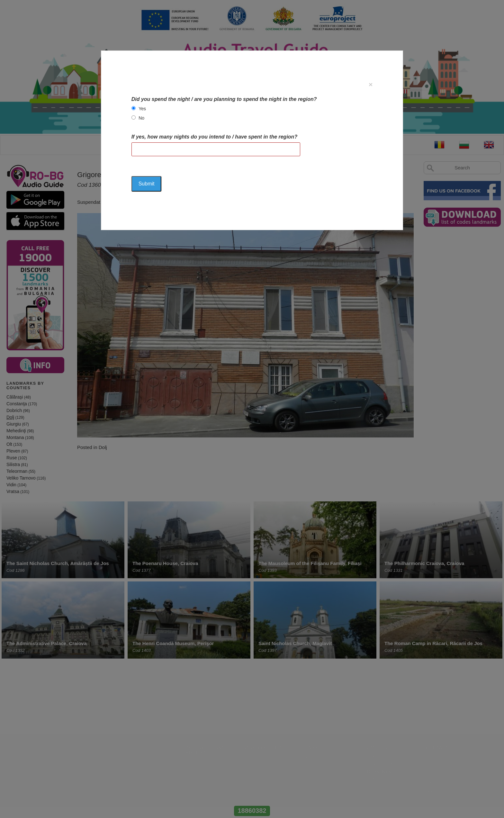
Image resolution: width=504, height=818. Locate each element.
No (141, 118)
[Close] (371, 84)
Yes (142, 109)
